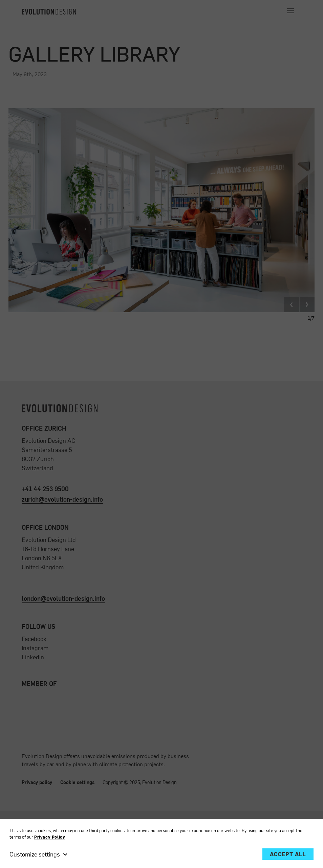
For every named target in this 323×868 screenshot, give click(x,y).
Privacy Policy (50, 837)
